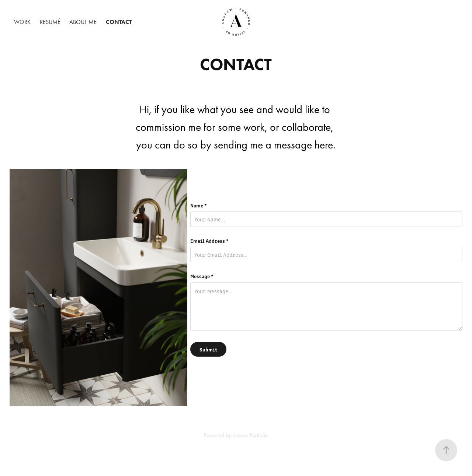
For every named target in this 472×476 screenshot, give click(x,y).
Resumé (50, 22)
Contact (119, 22)
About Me (83, 22)
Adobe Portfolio (250, 435)
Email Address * (209, 241)
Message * (202, 276)
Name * (199, 205)
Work (22, 22)
